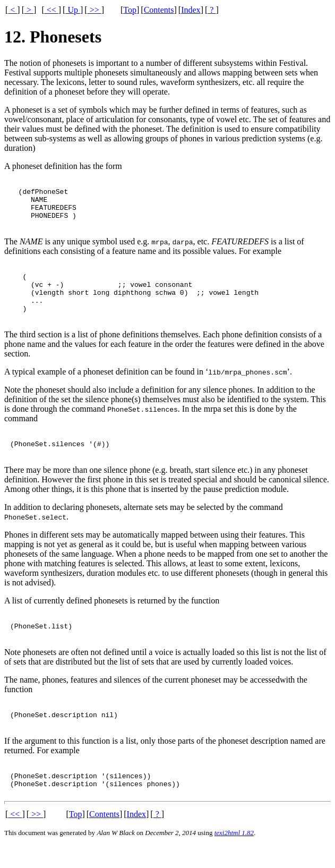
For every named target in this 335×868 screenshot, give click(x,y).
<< (51, 10)
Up (73, 10)
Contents (159, 10)
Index (191, 10)
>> (95, 10)
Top (130, 10)
